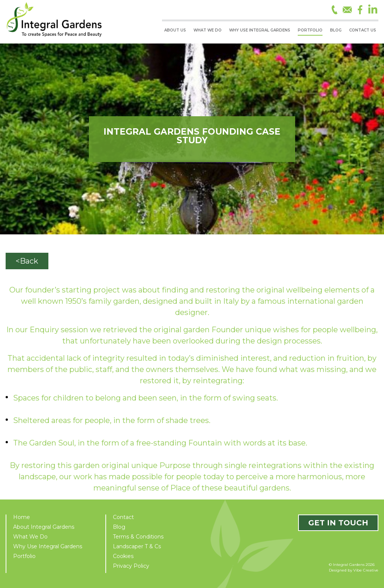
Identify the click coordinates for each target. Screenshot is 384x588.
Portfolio (24, 556)
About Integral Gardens (44, 527)
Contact (123, 517)
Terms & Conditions (138, 537)
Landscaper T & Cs (137, 546)
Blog (119, 527)
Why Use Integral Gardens (48, 546)
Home (22, 517)
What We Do (30, 537)
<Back (27, 261)
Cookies (123, 556)
